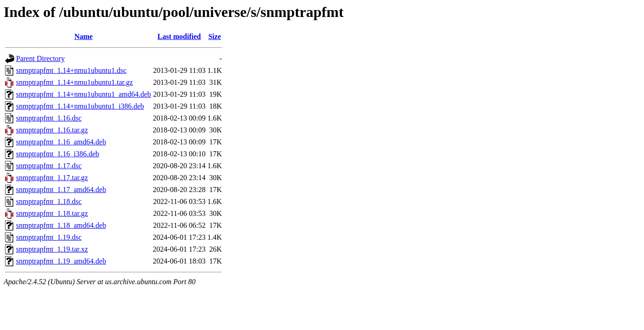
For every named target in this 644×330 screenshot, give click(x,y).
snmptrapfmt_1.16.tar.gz (52, 130)
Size (215, 36)
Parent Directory (40, 58)
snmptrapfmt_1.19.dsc (49, 237)
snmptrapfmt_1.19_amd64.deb (61, 261)
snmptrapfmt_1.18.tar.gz (52, 213)
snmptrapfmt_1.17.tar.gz (52, 178)
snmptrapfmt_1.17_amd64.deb (61, 190)
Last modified (179, 36)
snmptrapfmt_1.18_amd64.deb (61, 225)
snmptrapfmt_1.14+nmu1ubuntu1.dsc (71, 70)
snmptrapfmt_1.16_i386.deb (58, 154)
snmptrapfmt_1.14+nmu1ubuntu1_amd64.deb (83, 94)
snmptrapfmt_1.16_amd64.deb (61, 142)
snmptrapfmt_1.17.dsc (49, 166)
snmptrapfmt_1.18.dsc (49, 201)
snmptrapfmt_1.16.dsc (49, 118)
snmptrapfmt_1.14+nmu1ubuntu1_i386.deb (80, 106)
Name (83, 36)
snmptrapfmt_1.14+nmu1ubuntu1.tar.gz (74, 82)
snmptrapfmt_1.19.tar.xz (52, 249)
